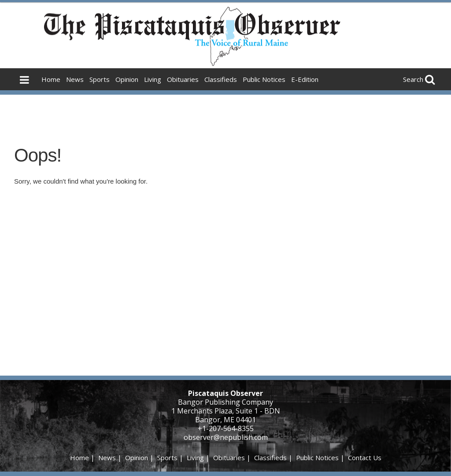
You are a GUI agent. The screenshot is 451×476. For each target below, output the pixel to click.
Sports (100, 79)
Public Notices (264, 79)
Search (413, 79)
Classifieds (221, 79)
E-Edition (305, 79)
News (75, 79)
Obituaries (183, 79)
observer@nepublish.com (226, 437)
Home (51, 79)
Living (153, 79)
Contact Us (365, 458)
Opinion (127, 79)
